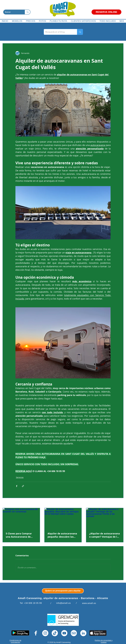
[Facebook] (36, 633)
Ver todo (120, 503)
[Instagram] (45, 633)
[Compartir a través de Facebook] (17, 486)
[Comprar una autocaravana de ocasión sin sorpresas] (21, 518)
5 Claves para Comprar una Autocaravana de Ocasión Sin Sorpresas (19, 535)
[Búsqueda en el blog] (58, 32)
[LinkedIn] (83, 633)
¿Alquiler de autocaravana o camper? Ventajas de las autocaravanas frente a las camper (105, 535)
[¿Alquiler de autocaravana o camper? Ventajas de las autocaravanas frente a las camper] (105, 518)
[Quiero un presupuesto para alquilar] (63, 591)
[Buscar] (12, 12)
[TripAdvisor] (74, 633)
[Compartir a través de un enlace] (23, 486)
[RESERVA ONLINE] (106, 12)
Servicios (20, 477)
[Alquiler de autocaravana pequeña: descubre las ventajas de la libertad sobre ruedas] (63, 518)
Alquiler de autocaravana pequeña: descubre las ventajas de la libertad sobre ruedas (62, 535)
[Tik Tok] (55, 633)
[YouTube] (64, 633)
